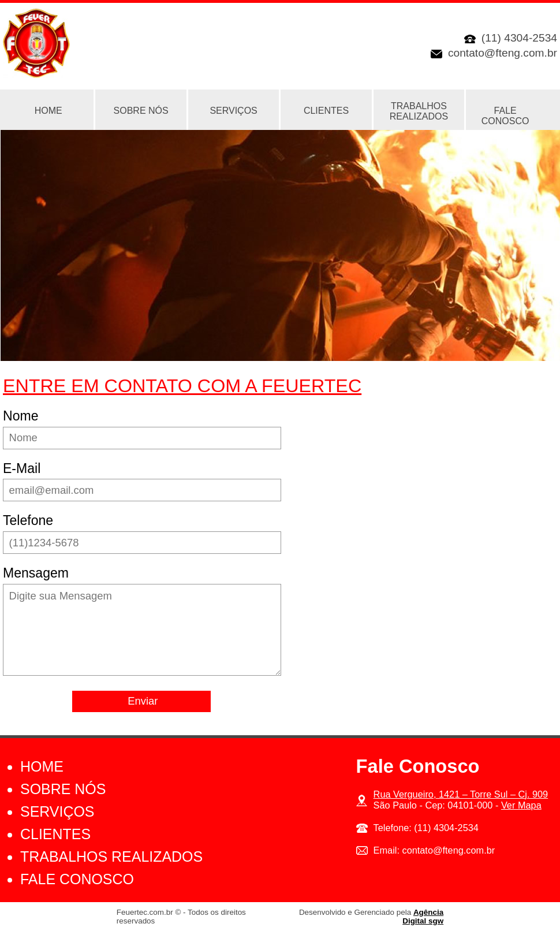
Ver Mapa (521, 805)
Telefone (28, 520)
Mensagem (36, 573)
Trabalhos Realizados (419, 111)
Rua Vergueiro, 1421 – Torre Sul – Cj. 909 (461, 794)
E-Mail (22, 468)
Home (42, 766)
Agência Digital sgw (423, 917)
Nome (20, 416)
